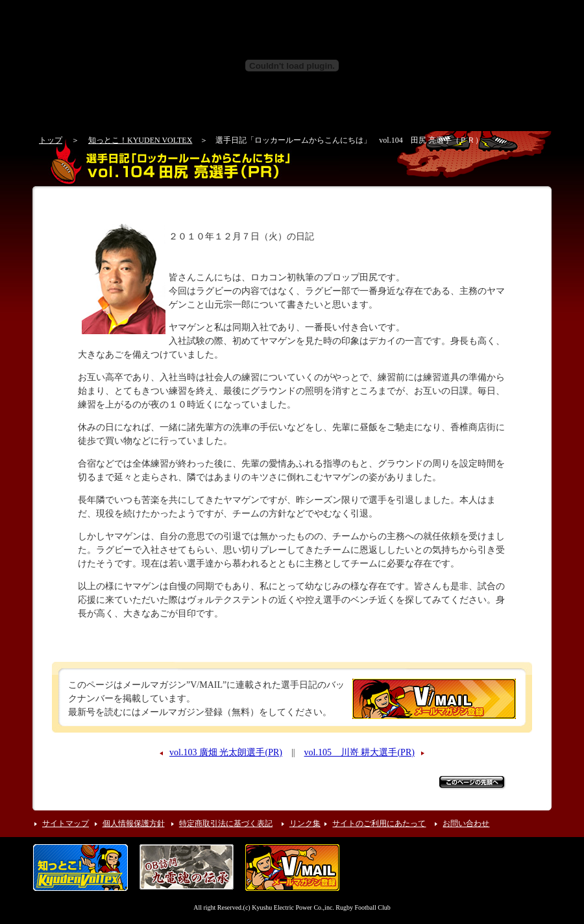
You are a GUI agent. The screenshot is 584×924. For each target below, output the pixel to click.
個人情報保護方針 (134, 823)
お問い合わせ (466, 823)
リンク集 (305, 823)
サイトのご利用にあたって (379, 823)
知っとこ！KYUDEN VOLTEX (140, 140)
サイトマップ (66, 823)
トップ (51, 140)
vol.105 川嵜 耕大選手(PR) (359, 752)
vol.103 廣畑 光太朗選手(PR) (226, 752)
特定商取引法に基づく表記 (226, 823)
